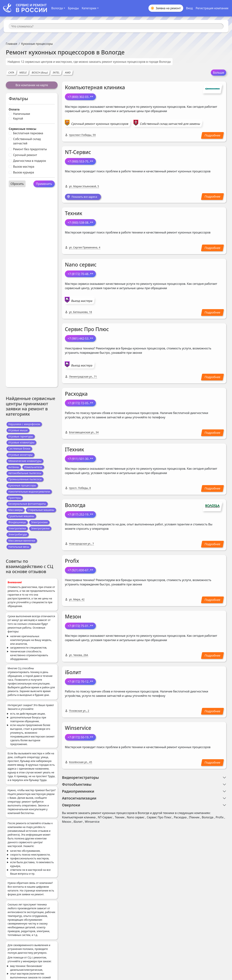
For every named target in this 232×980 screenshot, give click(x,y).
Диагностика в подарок (30, 161)
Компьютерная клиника (95, 87)
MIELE (23, 72)
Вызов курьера (24, 172)
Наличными (22, 114)
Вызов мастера (24, 167)
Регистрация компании (212, 8)
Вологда (75, 505)
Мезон (73, 617)
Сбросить (17, 184)
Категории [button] (89, 8)
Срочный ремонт (25, 155)
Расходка (76, 394)
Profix (72, 561)
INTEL (56, 72)
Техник (74, 214)
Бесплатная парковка (28, 133)
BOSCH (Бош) (40, 72)
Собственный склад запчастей (27, 141)
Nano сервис (81, 265)
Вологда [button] (57, 8)
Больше (218, 73)
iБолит (73, 673)
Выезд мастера (82, 301)
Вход (189, 8)
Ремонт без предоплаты (30, 149)
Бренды (73, 8)
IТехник (74, 450)
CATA (11, 72)
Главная (12, 44)
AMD (68, 72)
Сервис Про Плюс (87, 329)
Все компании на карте (32, 85)
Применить (44, 184)
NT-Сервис (78, 152)
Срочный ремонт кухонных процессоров (100, 124)
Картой (18, 118)
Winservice (78, 728)
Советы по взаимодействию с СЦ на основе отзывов (29, 566)
